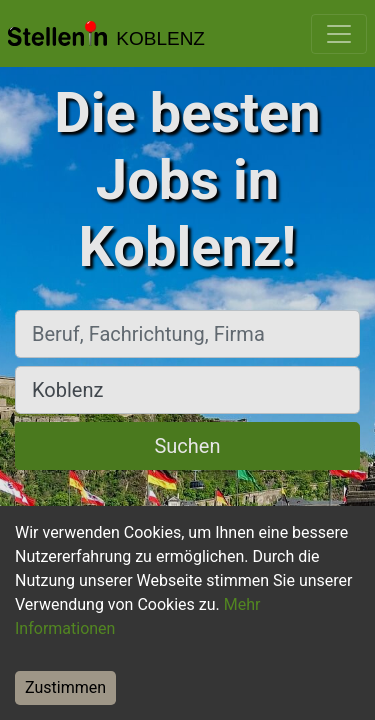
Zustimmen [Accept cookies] (65, 687)
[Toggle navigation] (339, 34)
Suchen (187, 446)
